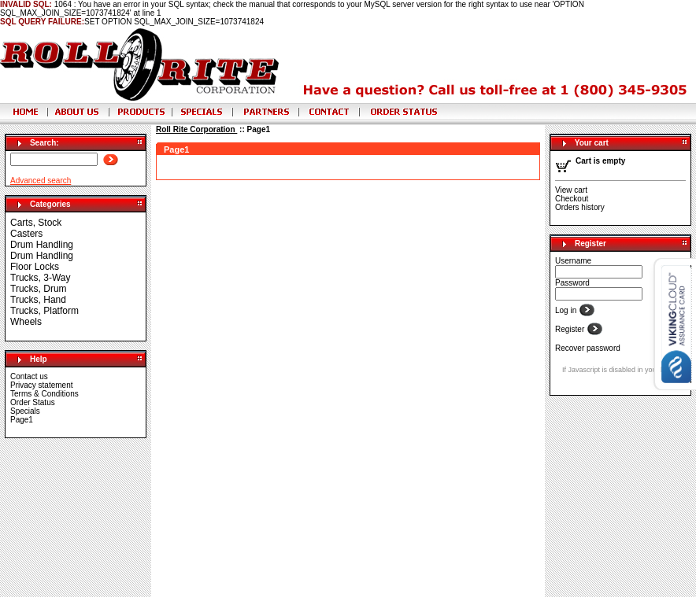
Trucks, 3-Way (40, 278)
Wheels (26, 322)
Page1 (22, 420)
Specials (25, 411)
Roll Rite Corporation (196, 129)
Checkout (572, 199)
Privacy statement (41, 385)
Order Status (33, 402)
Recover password (588, 348)
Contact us (29, 376)
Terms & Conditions (44, 394)
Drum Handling (42, 245)
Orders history (580, 207)
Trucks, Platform (44, 311)
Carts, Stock (36, 223)
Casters (26, 234)
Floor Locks (35, 267)
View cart (571, 190)
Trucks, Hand (38, 300)
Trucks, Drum (39, 289)
